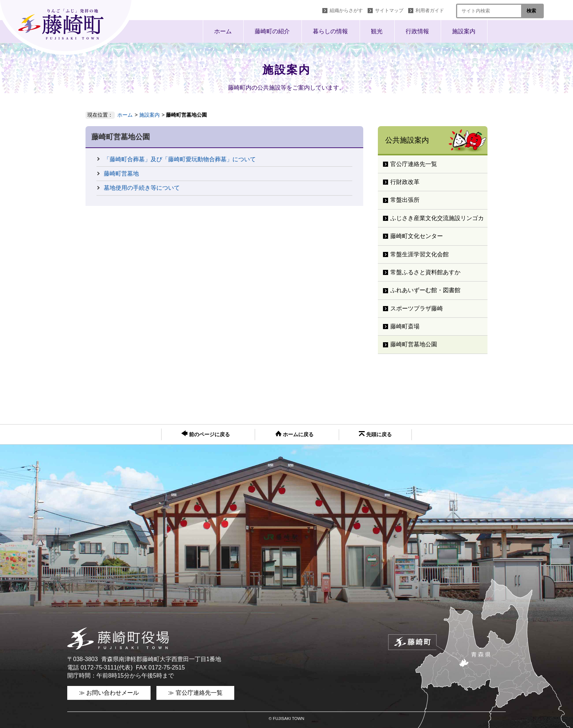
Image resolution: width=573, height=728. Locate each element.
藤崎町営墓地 (121, 173)
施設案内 (464, 31)
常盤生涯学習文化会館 (420, 254)
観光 (377, 31)
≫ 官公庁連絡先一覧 (195, 693)
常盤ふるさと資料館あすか (425, 272)
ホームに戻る (295, 434)
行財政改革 (405, 182)
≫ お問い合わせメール (109, 693)
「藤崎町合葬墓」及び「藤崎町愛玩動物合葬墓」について (180, 159)
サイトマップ (389, 10)
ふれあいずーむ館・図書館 (425, 290)
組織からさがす (346, 10)
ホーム (223, 31)
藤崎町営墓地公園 (414, 344)
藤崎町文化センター (417, 236)
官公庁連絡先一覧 (414, 164)
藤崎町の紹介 (272, 31)
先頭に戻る (375, 434)
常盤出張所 (405, 200)
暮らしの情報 (330, 31)
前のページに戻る (206, 434)
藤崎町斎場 (405, 326)
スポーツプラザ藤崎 (417, 308)
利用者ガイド (430, 10)
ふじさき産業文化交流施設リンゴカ (437, 218)
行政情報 (417, 31)
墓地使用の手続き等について (142, 188)
